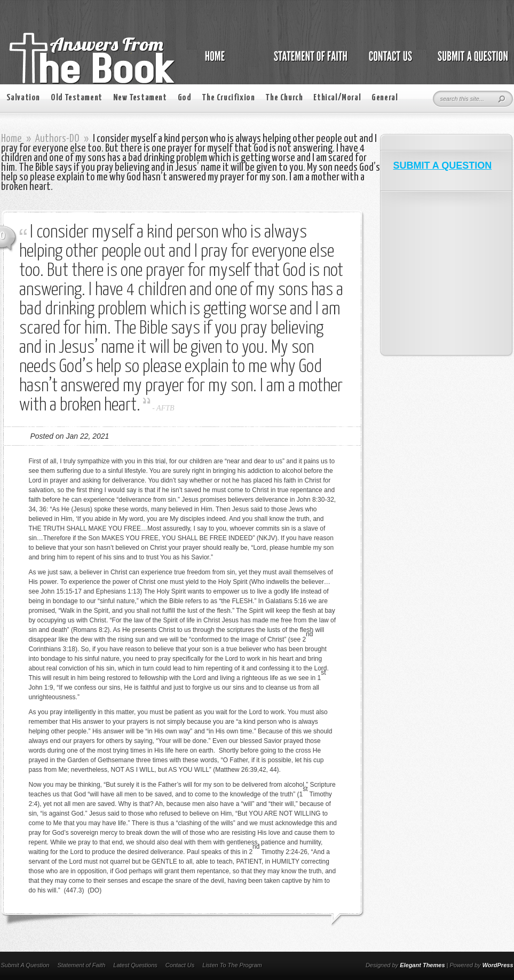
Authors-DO (57, 139)
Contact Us (180, 965)
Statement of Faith (81, 965)
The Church (284, 98)
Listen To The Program (232, 965)
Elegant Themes (422, 965)
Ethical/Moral (337, 98)
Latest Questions (135, 965)
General (385, 98)
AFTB (165, 408)
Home (11, 139)
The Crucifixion (228, 98)
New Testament (140, 98)
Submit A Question (25, 965)
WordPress (498, 965)
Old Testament (77, 98)
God (185, 98)
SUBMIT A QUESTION (443, 165)
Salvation (23, 98)
